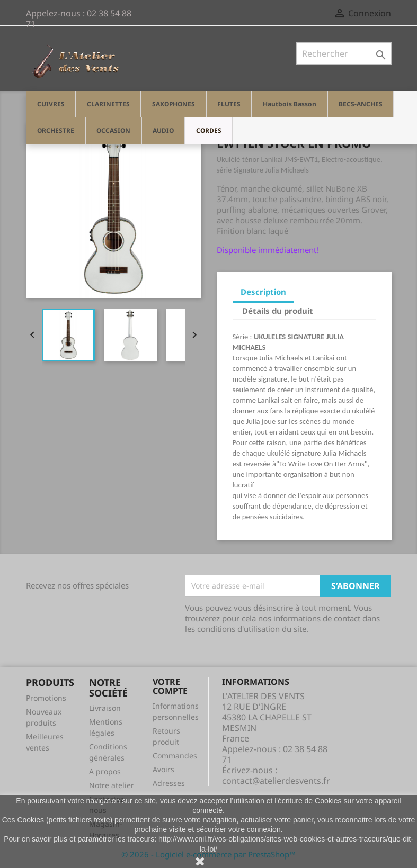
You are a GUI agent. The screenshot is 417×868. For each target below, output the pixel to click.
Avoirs (163, 769)
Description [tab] (263, 292)
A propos (105, 771)
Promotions (46, 698)
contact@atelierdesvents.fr (276, 781)
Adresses (169, 783)
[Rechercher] (344, 53)
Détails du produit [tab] (278, 311)
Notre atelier (112, 785)
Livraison (105, 708)
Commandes (175, 756)
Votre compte (170, 686)
